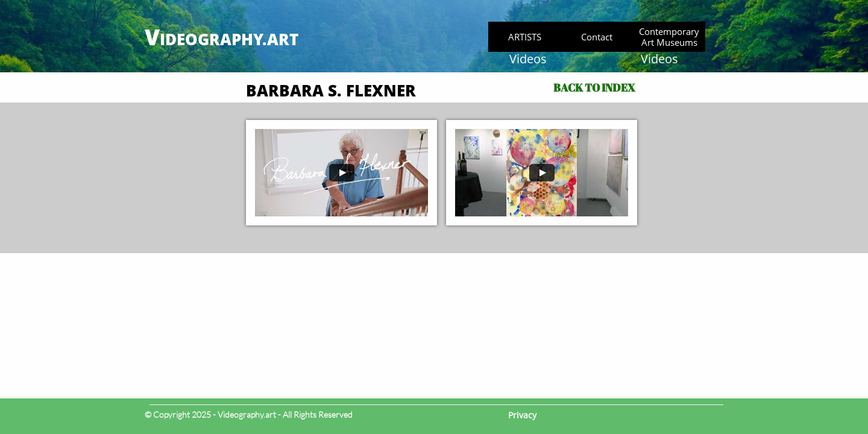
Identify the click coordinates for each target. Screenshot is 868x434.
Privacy (522, 415)
